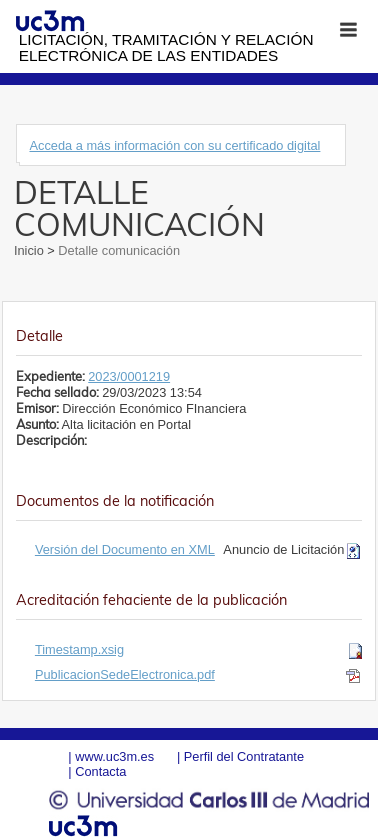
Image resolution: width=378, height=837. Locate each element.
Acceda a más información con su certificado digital (174, 145)
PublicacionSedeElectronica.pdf (125, 674)
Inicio (30, 250)
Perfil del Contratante (244, 756)
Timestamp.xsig (79, 649)
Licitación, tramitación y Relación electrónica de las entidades (166, 47)
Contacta (100, 771)
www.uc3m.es (114, 756)
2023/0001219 (129, 376)
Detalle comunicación (117, 250)
